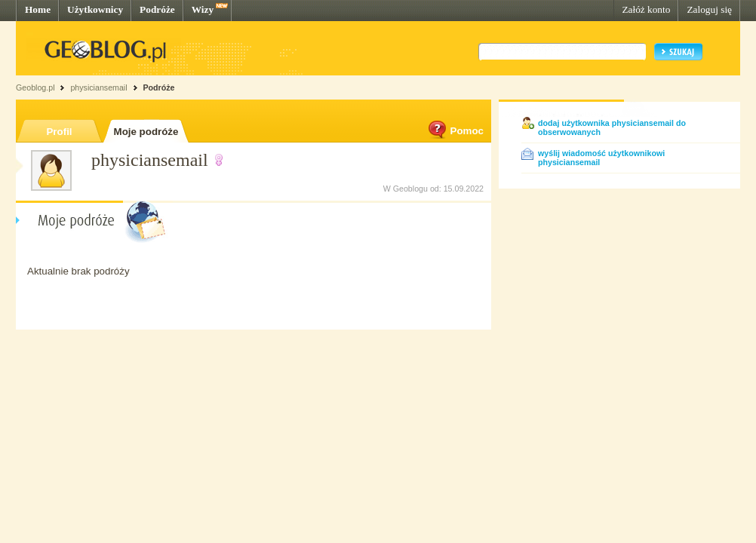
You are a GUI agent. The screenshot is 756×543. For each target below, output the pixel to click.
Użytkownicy (95, 9)
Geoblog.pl (35, 87)
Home (38, 9)
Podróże (157, 9)
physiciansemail (98, 87)
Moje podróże (146, 132)
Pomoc (455, 131)
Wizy (203, 9)
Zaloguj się (709, 9)
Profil (59, 132)
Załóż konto (646, 9)
